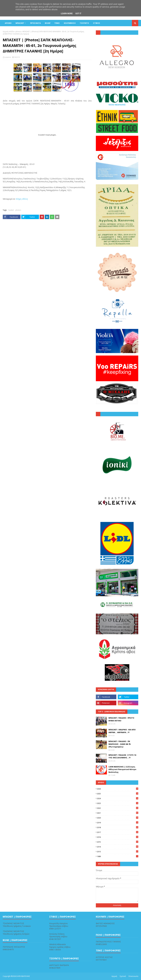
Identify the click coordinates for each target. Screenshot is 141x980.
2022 (118, 808)
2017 (118, 832)
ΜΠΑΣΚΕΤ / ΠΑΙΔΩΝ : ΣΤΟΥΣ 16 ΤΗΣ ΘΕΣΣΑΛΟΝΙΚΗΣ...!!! (122, 756)
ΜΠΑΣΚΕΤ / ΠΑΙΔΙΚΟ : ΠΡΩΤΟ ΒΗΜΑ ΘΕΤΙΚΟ (121, 719)
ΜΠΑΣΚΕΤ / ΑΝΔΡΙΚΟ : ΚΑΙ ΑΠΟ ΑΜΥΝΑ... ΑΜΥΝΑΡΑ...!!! (122, 731)
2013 (118, 852)
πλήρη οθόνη (22, 199)
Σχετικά (123, 976)
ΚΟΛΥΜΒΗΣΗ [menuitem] (70, 23)
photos (18, 32)
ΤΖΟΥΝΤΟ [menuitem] (84, 23)
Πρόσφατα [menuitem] (35, 23)
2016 (118, 837)
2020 (118, 818)
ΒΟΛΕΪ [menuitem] (48, 23)
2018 (118, 827)
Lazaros (8, 57)
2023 (118, 803)
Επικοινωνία (133, 976)
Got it (78, 14)
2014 (118, 847)
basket (11, 210)
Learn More (67, 14)
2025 (118, 794)
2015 (118, 842)
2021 (118, 813)
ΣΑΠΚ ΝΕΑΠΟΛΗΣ (23, 976)
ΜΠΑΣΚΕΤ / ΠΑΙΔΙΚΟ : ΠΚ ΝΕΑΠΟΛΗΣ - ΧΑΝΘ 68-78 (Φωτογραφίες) (119, 744)
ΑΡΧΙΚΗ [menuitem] (8, 23)
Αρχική (114, 976)
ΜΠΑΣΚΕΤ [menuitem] (20, 23)
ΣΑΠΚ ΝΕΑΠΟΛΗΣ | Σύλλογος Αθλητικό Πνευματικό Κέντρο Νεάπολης (122, 769)
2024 (118, 798)
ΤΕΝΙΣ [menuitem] (57, 23)
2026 (118, 789)
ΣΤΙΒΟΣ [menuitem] (97, 23)
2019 (118, 823)
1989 (118, 856)
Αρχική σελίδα (8, 32)
